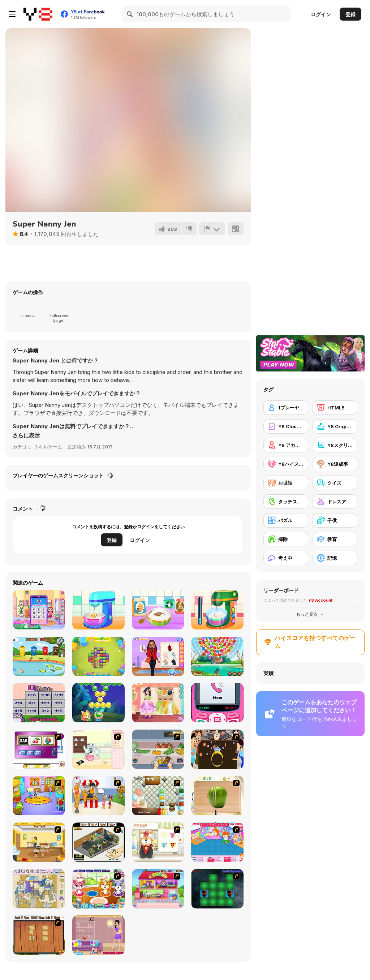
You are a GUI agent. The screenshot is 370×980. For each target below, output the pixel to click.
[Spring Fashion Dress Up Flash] (98, 935)
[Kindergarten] (39, 796)
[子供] (335, 520)
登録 (350, 14)
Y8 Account (320, 600)
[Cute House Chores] (39, 610)
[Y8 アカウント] (286, 445)
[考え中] (286, 558)
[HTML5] (335, 408)
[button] (26, 435)
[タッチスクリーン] (286, 502)
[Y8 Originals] (335, 426)
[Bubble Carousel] (217, 656)
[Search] (130, 14)
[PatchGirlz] (39, 889)
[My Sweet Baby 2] (217, 842)
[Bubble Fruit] (98, 703)
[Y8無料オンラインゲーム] (38, 14)
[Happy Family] (158, 889)
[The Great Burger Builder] (158, 796)
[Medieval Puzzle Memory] (39, 935)
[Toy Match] (98, 656)
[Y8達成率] (335, 464)
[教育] (335, 539)
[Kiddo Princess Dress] (158, 703)
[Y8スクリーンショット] (335, 445)
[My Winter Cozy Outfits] (158, 656)
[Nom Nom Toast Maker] (217, 610)
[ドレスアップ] (335, 502)
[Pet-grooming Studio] (158, 842)
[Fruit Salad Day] (217, 796)
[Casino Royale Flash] (39, 749)
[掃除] (286, 539)
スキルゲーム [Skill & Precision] (48, 447)
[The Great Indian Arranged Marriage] (217, 749)
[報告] (212, 229)
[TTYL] (217, 703)
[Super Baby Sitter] (39, 842)
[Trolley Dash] (158, 749)
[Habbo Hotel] (98, 842)
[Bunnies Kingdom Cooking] (98, 749)
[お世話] (286, 483)
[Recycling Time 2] (39, 656)
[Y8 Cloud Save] (286, 426)
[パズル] (286, 520)
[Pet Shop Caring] (98, 889)
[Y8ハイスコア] (286, 464)
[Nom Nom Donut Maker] (158, 610)
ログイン (321, 14)
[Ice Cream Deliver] (98, 796)
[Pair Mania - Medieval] (217, 889)
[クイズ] (335, 483)
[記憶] (335, 558)
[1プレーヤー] (286, 408)
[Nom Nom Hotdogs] (98, 610)
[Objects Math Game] (39, 703)
